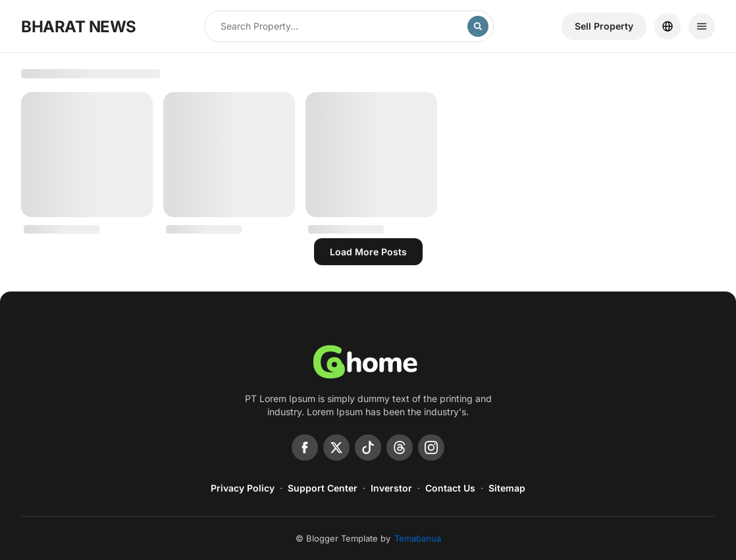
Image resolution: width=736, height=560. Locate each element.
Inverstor (391, 488)
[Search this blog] (336, 26)
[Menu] (702, 26)
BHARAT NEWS (79, 27)
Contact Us (450, 488)
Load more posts (368, 252)
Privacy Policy (243, 488)
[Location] (668, 26)
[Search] (478, 26)
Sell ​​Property (604, 26)
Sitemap (507, 488)
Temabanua (418, 538)
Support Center (323, 488)
